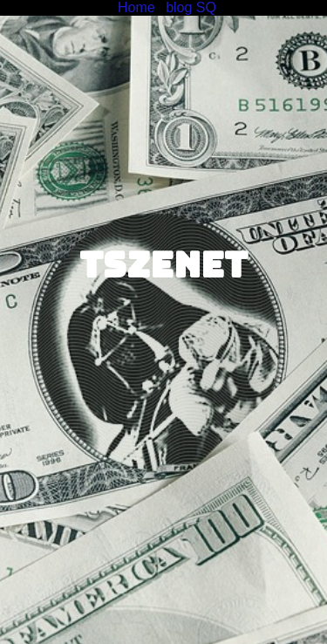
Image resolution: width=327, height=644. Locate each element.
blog (179, 7)
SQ (206, 7)
